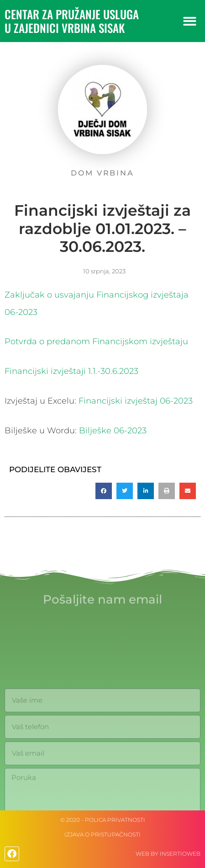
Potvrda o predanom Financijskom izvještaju (96, 341)
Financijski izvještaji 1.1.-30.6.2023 (71, 371)
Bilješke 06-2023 (113, 431)
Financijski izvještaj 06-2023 (136, 401)
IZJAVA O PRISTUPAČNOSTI (102, 834)
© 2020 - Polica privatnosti (103, 820)
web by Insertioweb (168, 854)
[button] (190, 21)
